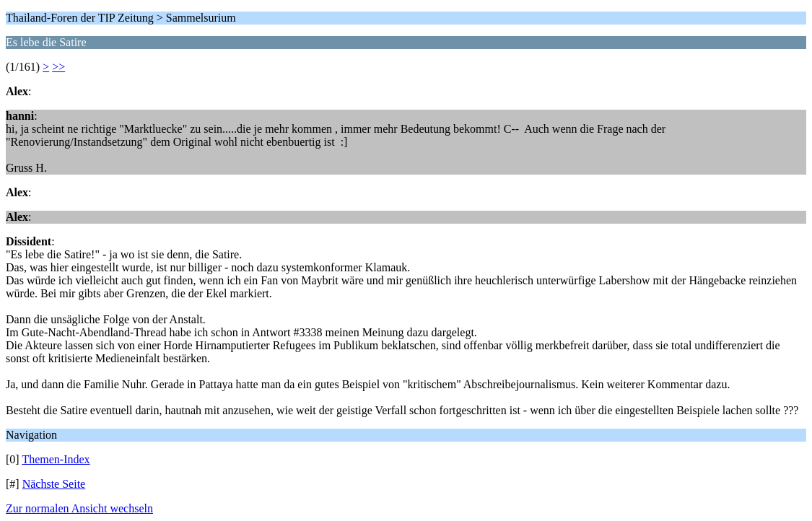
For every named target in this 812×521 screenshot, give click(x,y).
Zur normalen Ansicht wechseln (79, 508)
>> (58, 67)
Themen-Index (56, 459)
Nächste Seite (54, 484)
